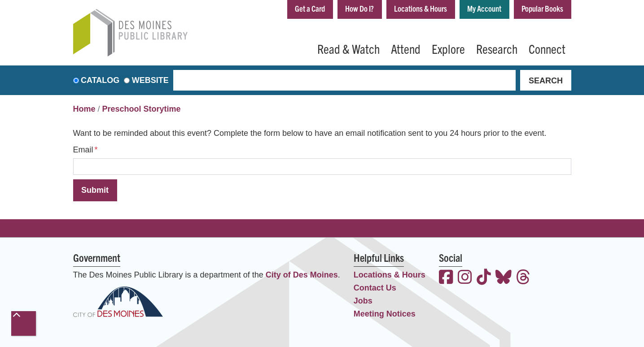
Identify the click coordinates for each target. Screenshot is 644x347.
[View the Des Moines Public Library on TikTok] (484, 278)
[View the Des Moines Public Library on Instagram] (465, 278)
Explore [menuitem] (448, 48)
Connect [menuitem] (547, 48)
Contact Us (375, 288)
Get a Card (310, 8)
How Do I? (359, 8)
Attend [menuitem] (406, 48)
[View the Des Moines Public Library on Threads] (523, 278)
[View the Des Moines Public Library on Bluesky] (504, 278)
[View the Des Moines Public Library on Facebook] (446, 278)
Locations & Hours (421, 8)
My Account (484, 8)
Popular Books (542, 8)
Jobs (363, 301)
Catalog (100, 80)
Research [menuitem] (497, 48)
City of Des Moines (302, 275)
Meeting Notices (385, 314)
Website (150, 80)
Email (83, 150)
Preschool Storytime (142, 109)
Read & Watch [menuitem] (348, 48)
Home (84, 109)
